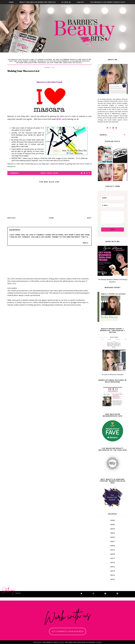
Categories (66, 6)
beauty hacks (46, 173)
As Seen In (66, 2)
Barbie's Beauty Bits (55, 642)
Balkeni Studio (95, 642)
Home (11, 2)
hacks (56, 173)
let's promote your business (68, 631)
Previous (11, 218)
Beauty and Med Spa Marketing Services (38, 2)
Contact (80, 2)
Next (89, 218)
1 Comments (14, 173)
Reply (86, 243)
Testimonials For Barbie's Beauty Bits (108, 2)
